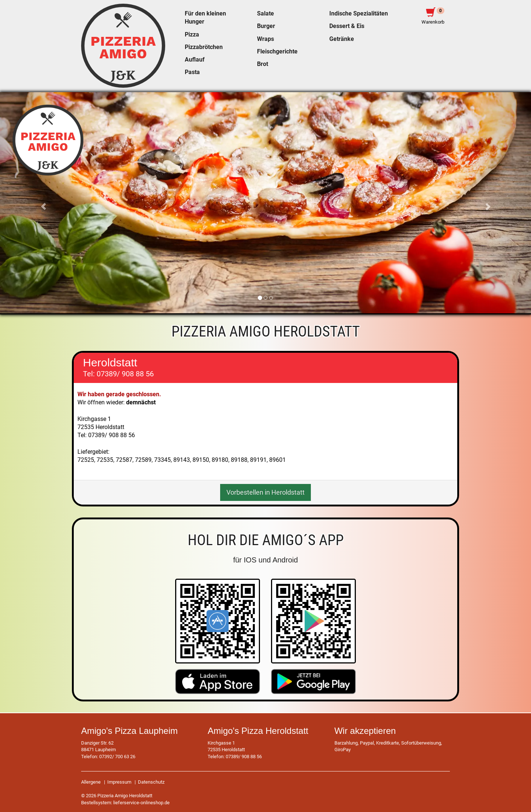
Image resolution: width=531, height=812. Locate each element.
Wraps (265, 39)
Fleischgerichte (277, 52)
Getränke (342, 39)
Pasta (192, 72)
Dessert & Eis (347, 26)
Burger (266, 26)
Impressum (119, 782)
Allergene (91, 782)
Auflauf (195, 60)
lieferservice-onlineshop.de (141, 803)
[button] (40, 203)
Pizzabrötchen (204, 47)
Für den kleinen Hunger (205, 18)
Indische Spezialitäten (359, 14)
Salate (265, 14)
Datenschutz (151, 782)
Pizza (192, 35)
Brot (263, 64)
